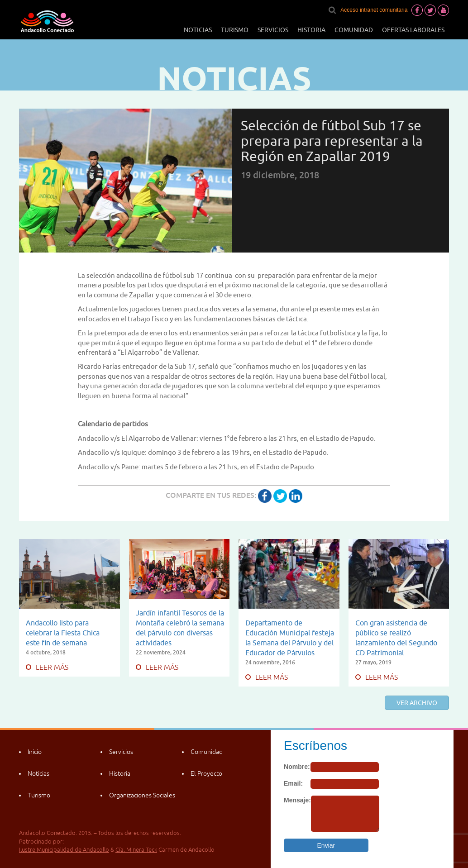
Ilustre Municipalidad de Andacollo (64, 850)
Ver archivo (417, 703)
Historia (311, 30)
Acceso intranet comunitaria (374, 10)
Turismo (235, 30)
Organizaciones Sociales (142, 795)
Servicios (273, 30)
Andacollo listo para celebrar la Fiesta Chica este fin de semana (63, 633)
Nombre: (297, 767)
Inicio (35, 752)
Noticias (198, 30)
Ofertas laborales (413, 30)
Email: (293, 783)
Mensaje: (297, 800)
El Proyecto (206, 773)
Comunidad (354, 30)
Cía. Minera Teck (136, 850)
